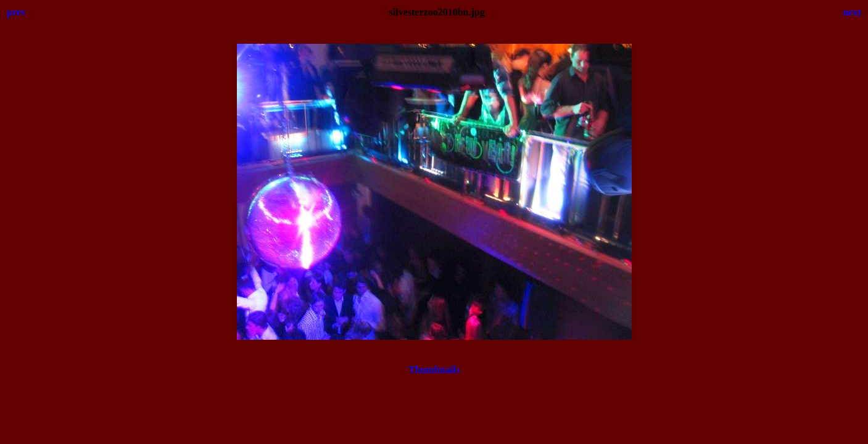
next (852, 12)
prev (16, 12)
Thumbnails (434, 370)
